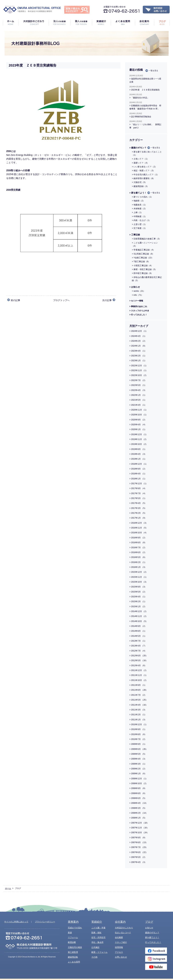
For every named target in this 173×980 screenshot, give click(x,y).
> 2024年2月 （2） (138, 341)
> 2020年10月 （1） (138, 415)
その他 (94, 957)
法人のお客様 (59, 22)
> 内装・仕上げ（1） (141, 220)
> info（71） (137, 295)
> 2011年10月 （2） (138, 680)
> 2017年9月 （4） (138, 488)
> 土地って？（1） (140, 159)
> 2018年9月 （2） (138, 469)
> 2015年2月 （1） (138, 602)
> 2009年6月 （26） (138, 749)
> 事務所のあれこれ (138, 306)
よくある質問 (123, 22)
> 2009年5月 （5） (138, 754)
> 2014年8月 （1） (138, 631)
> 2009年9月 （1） (138, 744)
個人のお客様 (81, 22)
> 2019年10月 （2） (138, 444)
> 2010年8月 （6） (138, 734)
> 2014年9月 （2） (138, 626)
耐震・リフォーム (99, 952)
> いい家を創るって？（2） (144, 167)
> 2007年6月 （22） (138, 852)
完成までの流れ (75, 928)
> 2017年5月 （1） (138, 498)
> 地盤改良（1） (139, 205)
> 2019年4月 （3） (138, 454)
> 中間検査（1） (139, 216)
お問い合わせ (121, 957)
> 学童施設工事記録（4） (143, 250)
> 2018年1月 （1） (138, 479)
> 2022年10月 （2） (138, 375)
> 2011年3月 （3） (138, 710)
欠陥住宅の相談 (75, 947)
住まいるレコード (123, 933)
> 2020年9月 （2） (138, 420)
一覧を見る (153, 71)
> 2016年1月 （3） (138, 567)
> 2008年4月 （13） (138, 803)
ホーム (11, 22)
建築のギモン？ (152, 933)
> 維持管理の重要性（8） (143, 178)
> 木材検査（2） (139, 209)
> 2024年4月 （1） (138, 336)
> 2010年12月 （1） (138, 724)
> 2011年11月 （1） (138, 675)
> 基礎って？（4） (140, 163)
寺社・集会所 (97, 942)
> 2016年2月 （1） (138, 562)
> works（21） (138, 291)
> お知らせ (135, 287)
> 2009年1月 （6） (138, 774)
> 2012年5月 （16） (138, 660)
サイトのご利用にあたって (16, 922)
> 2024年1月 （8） (138, 346)
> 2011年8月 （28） (138, 690)
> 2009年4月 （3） (138, 759)
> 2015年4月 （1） (138, 597)
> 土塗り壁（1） (139, 224)
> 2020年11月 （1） (138, 410)
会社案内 (144, 22)
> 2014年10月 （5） (138, 621)
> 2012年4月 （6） (138, 666)
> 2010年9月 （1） (138, 729)
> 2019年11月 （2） (138, 439)
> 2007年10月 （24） (139, 833)
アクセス (119, 952)
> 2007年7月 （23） (138, 847)
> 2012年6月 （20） (138, 656)
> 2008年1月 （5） (138, 818)
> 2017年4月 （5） (138, 503)
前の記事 (15, 300)
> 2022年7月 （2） (138, 380)
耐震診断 (72, 942)
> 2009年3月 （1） (138, 764)
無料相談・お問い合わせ (156, 10)
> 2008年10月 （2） (138, 783)
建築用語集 (73, 957)
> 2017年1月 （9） (138, 518)
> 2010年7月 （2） (138, 739)
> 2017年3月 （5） (138, 508)
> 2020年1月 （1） (138, 429)
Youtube (156, 967)
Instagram (156, 959)
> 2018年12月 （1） (138, 464)
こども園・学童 (98, 928)
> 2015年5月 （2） (138, 592)
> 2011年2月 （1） (138, 715)
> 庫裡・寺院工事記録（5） (144, 269)
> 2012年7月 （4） (138, 651)
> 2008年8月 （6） (138, 793)
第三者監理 (73, 952)
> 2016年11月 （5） (138, 528)
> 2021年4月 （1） (138, 405)
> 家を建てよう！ (138, 193)
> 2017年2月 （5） (138, 513)
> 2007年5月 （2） (138, 857)
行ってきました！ (153, 942)
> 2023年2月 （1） (138, 356)
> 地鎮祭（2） (138, 201)
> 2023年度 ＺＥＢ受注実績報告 (145, 90)
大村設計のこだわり (34, 22)
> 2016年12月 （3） (138, 523)
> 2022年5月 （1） (138, 385)
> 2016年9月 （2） (138, 538)
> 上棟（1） (137, 212)
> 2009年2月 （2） (138, 769)
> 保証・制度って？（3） (143, 171)
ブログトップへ (61, 300)
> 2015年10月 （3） (138, 582)
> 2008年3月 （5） (138, 808)
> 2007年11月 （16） (139, 828)
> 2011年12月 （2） (138, 670)
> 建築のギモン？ (138, 148)
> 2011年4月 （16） (138, 705)
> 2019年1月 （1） (138, 459)
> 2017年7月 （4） (138, 493)
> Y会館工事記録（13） (143, 258)
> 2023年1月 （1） (138, 361)
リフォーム (73, 937)
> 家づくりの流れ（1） (142, 197)
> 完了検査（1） (139, 228)
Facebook (156, 951)
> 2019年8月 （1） (138, 449)
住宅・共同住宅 (98, 937)
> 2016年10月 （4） (138, 533)
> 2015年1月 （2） (138, 607)
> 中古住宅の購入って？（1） (145, 175)
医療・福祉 (96, 933)
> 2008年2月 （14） (138, 813)
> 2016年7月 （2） (138, 548)
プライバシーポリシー (45, 922)
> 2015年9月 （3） (138, 587)
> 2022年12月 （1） (138, 366)
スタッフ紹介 (121, 942)
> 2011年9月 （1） (138, 685)
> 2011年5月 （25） (138, 700)
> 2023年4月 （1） (138, 351)
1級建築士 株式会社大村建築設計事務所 (32, 10)
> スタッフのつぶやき (139, 311)
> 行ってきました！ (138, 315)
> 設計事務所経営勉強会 (140, 117)
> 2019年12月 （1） (138, 434)
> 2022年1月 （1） (138, 395)
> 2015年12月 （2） (138, 572)
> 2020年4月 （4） (138, 425)
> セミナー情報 (136, 301)
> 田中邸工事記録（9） (142, 273)
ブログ (162, 22)
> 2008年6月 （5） (138, 798)
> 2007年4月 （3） (138, 862)
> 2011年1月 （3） (138, 720)
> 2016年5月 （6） (138, 557)
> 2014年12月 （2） (138, 611)
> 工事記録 (135, 235)
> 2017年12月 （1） (138, 484)
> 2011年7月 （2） (138, 695)
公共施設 (95, 947)
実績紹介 (101, 22)
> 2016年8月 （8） (138, 543)
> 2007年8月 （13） (138, 842)
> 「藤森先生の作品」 (139, 98)
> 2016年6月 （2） (138, 552)
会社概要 (119, 937)
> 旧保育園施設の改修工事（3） (146, 239)
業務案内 (73, 922)
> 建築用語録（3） (140, 186)
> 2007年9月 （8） (138, 838)
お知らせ (149, 928)
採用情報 (119, 947)
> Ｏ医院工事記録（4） (142, 266)
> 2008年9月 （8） (138, 788)
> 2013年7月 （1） (138, 641)
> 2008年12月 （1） (138, 779)
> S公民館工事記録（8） (143, 254)
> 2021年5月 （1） (138, 400)
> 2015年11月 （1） (138, 577)
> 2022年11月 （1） (138, 370)
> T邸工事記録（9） (141, 262)
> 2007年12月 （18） (139, 823)
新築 (70, 933)
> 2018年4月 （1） (138, 474)
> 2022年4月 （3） (138, 390)
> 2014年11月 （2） (138, 616)
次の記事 (107, 300)
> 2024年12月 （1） (138, 331)
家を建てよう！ (152, 937)
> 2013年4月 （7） (138, 646)
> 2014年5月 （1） (138, 636)
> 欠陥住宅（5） (139, 182)
